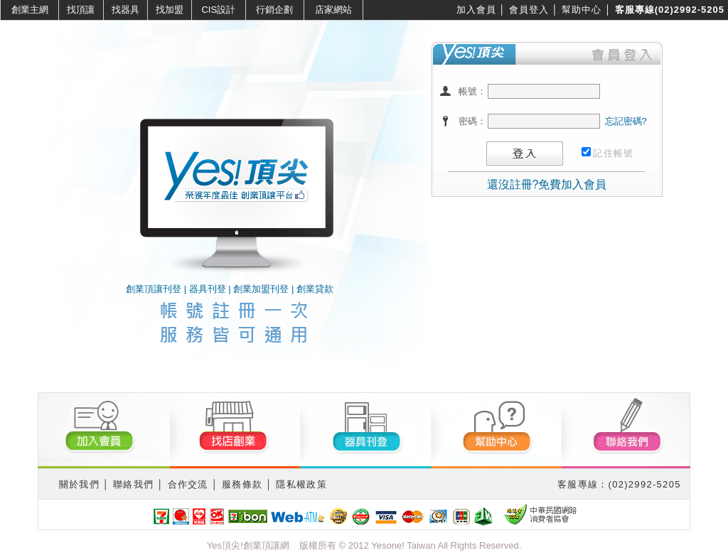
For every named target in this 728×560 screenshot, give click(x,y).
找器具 (125, 10)
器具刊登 (208, 289)
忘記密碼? (626, 121)
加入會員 (476, 10)
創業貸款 (315, 289)
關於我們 (79, 484)
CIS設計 (218, 10)
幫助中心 (582, 10)
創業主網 (30, 10)
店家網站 (333, 10)
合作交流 (188, 484)
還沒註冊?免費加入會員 (547, 184)
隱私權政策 (301, 484)
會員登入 (529, 10)
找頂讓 (81, 10)
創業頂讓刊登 (154, 289)
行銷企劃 (274, 10)
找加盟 (170, 10)
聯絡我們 (133, 484)
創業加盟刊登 (261, 289)
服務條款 (242, 484)
